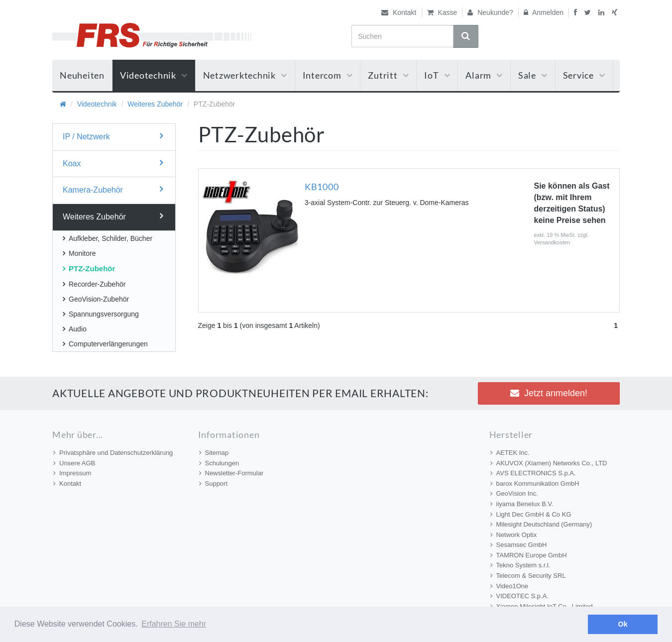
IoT (437, 75)
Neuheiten (82, 75)
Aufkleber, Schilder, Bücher (108, 238)
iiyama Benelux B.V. (522, 504)
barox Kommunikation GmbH (535, 483)
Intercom (328, 75)
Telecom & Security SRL (528, 576)
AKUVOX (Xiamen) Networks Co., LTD (549, 463)
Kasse (442, 12)
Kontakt (399, 12)
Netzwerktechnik (245, 75)
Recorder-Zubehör (94, 284)
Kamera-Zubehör (113, 189)
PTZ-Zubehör (89, 268)
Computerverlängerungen (105, 344)
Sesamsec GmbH (519, 545)
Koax (113, 163)
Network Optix (514, 535)
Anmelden (544, 12)
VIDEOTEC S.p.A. (519, 596)
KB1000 (322, 187)
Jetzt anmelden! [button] (549, 393)
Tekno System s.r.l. (520, 565)
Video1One (509, 586)
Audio (75, 329)
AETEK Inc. (510, 453)
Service (584, 75)
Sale (533, 75)
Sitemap (214, 453)
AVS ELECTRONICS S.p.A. (533, 473)
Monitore (79, 253)
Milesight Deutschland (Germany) (541, 524)
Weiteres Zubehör (155, 104)
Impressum (72, 473)
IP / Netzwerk (113, 136)
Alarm (484, 75)
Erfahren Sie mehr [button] (174, 624)
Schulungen (219, 463)
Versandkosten (552, 242)
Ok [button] (623, 624)
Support (214, 483)
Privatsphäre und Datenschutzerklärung (113, 453)
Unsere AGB (74, 463)
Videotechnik (154, 75)
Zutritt (388, 75)
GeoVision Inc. (514, 493)
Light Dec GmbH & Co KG (531, 514)
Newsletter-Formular (231, 473)
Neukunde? (490, 12)
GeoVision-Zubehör (96, 299)
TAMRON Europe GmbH (529, 555)
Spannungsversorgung (101, 314)
